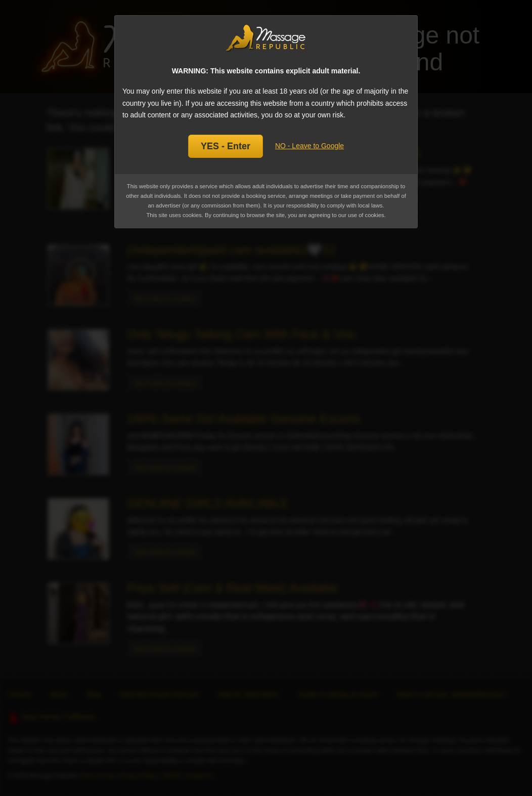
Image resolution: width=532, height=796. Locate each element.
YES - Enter (226, 146)
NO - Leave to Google (309, 146)
